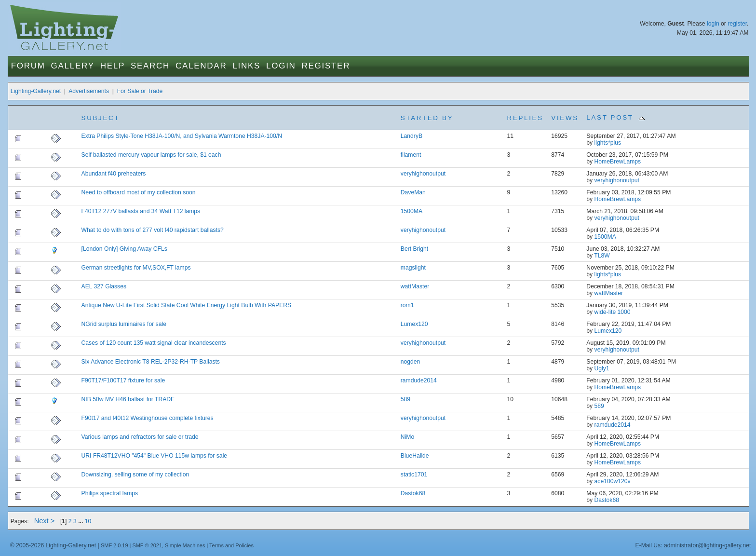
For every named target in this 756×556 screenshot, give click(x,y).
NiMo (407, 437)
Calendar (201, 66)
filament (411, 155)
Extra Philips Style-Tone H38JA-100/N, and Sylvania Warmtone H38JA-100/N (182, 136)
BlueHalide (415, 456)
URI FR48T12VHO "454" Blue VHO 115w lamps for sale (155, 456)
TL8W (602, 256)
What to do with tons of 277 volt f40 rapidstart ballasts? (153, 230)
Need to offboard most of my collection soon (139, 192)
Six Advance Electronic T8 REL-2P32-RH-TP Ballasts (151, 362)
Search (150, 66)
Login (281, 66)
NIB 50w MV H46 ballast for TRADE (128, 399)
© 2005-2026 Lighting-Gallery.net (53, 545)
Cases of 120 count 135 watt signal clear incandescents (154, 343)
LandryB (412, 136)
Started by (427, 118)
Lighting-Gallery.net (36, 91)
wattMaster (415, 286)
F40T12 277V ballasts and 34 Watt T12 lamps (141, 211)
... (81, 521)
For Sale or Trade (140, 91)
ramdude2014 (419, 380)
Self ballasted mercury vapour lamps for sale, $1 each (151, 155)
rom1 (407, 305)
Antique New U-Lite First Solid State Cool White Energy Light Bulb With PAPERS (187, 305)
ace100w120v (613, 481)
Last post (615, 117)
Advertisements (89, 91)
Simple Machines (185, 545)
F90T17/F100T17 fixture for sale (123, 380)
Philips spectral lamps (110, 493)
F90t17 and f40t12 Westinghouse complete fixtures (148, 418)
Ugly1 (602, 368)
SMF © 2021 (147, 545)
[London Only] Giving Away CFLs (124, 249)
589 (405, 399)
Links (246, 66)
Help (113, 66)
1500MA (412, 211)
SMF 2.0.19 (115, 545)
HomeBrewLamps (618, 162)
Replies (525, 118)
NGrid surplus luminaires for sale (124, 324)
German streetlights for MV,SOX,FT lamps (136, 268)
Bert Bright (414, 249)
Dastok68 (413, 493)
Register (326, 66)
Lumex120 (414, 324)
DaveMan (413, 192)
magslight (413, 268)
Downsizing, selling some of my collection (135, 475)
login (713, 24)
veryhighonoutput (423, 174)
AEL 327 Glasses (104, 286)
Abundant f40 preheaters (114, 174)
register (737, 24)
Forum (28, 66)
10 (88, 521)
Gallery (73, 66)
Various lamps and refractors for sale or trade (140, 437)
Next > (45, 521)
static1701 (414, 475)
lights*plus (608, 143)
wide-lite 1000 (613, 312)
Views (565, 118)
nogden (411, 362)
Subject (101, 118)
